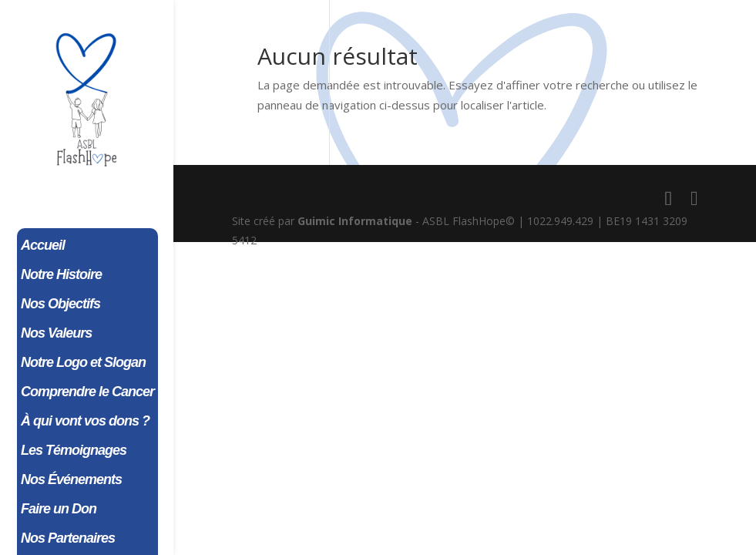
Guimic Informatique (355, 221)
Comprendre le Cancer (87, 393)
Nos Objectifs (60, 305)
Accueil (43, 246)
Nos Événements (71, 481)
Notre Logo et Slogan (83, 363)
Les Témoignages (74, 451)
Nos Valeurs (56, 334)
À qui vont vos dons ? (85, 422)
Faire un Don (59, 510)
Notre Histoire (61, 276)
